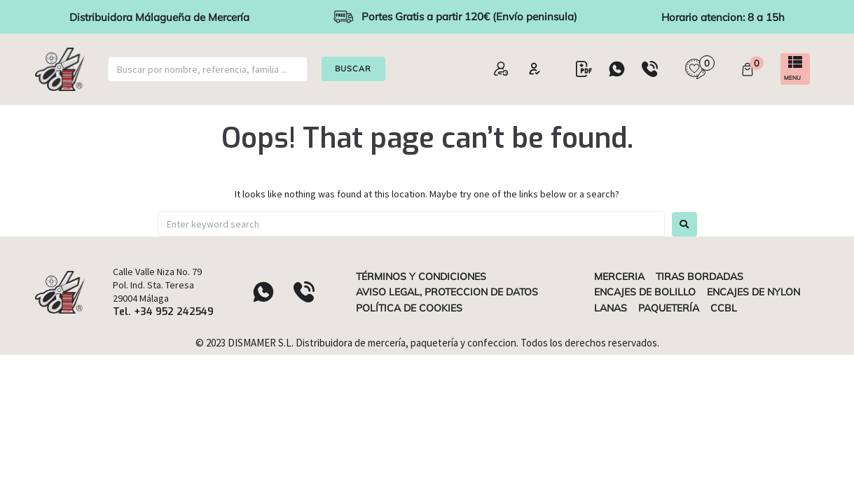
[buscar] (208, 69)
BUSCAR (354, 69)
